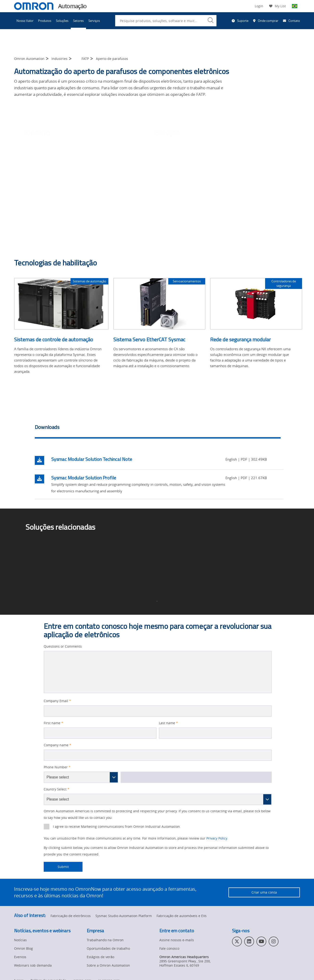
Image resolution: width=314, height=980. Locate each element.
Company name (57, 745)
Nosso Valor (25, 21)
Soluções (62, 21)
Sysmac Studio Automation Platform (124, 916)
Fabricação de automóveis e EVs (182, 916)
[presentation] (47, 827)
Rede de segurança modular (240, 339)
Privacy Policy (217, 838)
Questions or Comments (63, 646)
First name (53, 723)
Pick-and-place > (175, 548)
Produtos (45, 21)
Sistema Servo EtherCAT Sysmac (149, 339)
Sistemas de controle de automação (54, 339)
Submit (56, 867)
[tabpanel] (159, 475)
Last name (168, 723)
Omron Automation (29, 59)
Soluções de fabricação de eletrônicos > (72, 548)
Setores (78, 21)
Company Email (57, 701)
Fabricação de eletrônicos (71, 916)
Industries (59, 59)
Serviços (94, 21)
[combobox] (166, 21)
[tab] (158, 428)
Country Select (57, 789)
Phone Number (57, 767)
